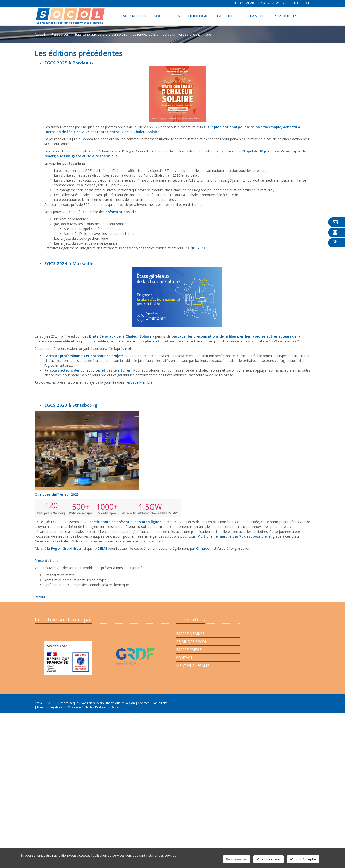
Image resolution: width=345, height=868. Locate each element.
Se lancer (255, 16)
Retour (40, 597)
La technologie (192, 16)
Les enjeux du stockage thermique (81, 238)
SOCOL (160, 16)
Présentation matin (59, 575)
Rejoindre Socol (273, 3)
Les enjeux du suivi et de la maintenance (86, 243)
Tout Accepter (303, 859)
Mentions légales (193, 665)
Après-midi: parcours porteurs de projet (75, 580)
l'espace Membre (139, 382)
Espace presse (189, 649)
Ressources (285, 16)
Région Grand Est (64, 548)
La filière (226, 16)
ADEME (101, 548)
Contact (295, 3)
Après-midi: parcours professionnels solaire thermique (87, 585)
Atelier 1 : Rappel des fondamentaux (92, 229)
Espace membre (246, 3)
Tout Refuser (268, 859)
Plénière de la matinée (71, 219)
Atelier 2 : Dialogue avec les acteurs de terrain (100, 234)
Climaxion (204, 548)
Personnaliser (237, 859)
